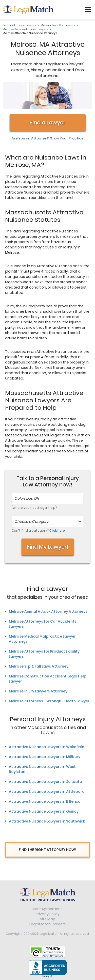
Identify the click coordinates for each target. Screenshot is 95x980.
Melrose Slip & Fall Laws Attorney (39, 666)
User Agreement (48, 909)
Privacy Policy (48, 914)
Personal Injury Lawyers (19, 25)
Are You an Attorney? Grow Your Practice (48, 138)
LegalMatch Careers (48, 924)
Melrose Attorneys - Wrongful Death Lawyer (49, 701)
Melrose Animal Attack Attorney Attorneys (48, 611)
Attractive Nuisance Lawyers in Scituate (45, 782)
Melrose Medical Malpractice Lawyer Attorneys (42, 639)
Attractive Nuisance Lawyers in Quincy (44, 811)
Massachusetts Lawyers (58, 25)
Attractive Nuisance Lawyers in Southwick (47, 821)
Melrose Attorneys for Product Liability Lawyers (44, 654)
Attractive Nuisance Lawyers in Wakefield (47, 747)
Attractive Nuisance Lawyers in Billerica (45, 801)
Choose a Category (31, 521)
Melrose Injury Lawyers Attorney (38, 691)
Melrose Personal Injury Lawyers (25, 29)
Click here (57, 531)
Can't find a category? (38, 531)
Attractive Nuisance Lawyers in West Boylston (42, 769)
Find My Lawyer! (48, 547)
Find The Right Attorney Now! (48, 850)
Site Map (48, 919)
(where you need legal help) (34, 508)
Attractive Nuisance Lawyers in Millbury (45, 757)
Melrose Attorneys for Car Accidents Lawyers (43, 624)
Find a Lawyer (48, 123)
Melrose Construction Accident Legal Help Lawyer (48, 679)
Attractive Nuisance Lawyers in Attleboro (47, 792)
